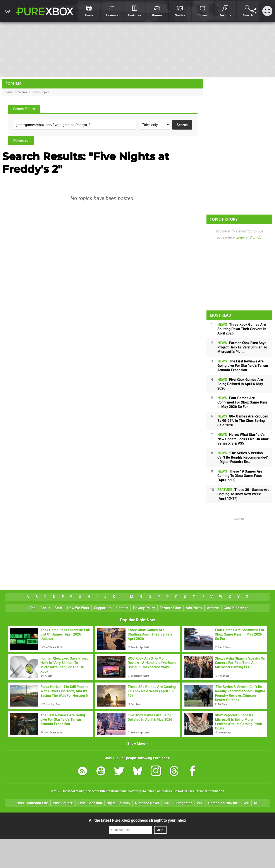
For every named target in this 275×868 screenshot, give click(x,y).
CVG (246, 803)
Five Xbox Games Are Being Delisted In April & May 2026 (240, 384)
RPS (257, 803)
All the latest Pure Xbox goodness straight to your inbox (137, 820)
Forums (13, 84)
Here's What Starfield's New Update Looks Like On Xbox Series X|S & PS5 (243, 439)
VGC (200, 803)
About (45, 608)
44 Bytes (148, 791)
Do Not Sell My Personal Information (199, 791)
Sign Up (256, 237)
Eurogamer (183, 803)
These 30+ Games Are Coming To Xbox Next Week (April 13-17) (243, 494)
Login (241, 237)
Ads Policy (194, 608)
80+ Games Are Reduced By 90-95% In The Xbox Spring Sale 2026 (243, 421)
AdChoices (164, 791)
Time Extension (90, 803)
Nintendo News (147, 803)
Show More (138, 744)
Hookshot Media (73, 791)
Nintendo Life (37, 803)
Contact (122, 608)
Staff (58, 608)
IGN (167, 803)
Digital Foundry (119, 803)
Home (9, 92)
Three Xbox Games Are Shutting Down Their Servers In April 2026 (242, 329)
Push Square (63, 803)
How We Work (78, 608)
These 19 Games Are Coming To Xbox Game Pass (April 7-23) (240, 476)
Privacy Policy (144, 608)
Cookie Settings (236, 608)
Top (31, 608)
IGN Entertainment (113, 791)
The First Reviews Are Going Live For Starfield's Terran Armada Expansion (243, 366)
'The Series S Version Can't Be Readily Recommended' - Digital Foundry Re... (243, 457)
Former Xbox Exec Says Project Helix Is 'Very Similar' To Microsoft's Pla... (242, 347)
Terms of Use (170, 608)
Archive (213, 608)
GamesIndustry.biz (223, 803)
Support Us (103, 608)
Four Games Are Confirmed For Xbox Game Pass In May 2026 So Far (242, 402)
